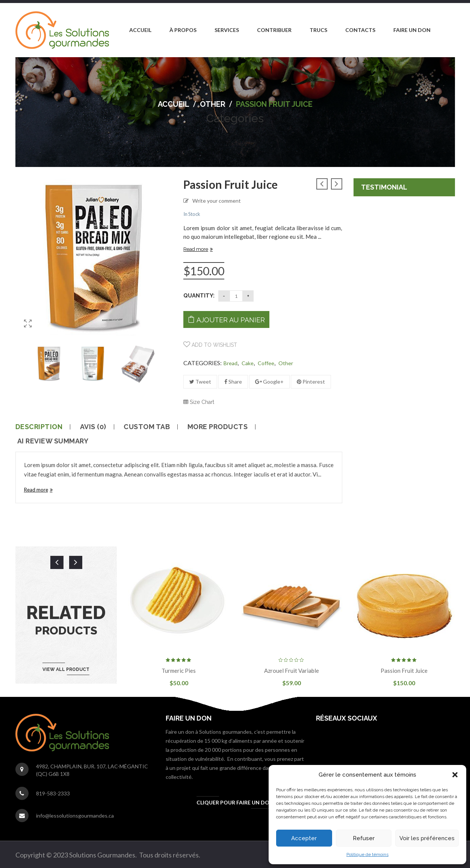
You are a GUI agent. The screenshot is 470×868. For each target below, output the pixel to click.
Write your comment (217, 201)
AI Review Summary (53, 441)
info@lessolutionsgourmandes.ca (75, 816)
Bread (230, 363)
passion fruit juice (404, 671)
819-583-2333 (53, 793)
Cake (248, 363)
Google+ (269, 382)
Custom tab (147, 427)
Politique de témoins (367, 854)
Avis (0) (93, 427)
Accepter (304, 838)
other (213, 104)
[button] (455, 775)
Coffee (266, 363)
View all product (66, 669)
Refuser (364, 838)
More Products (218, 427)
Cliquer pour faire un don (235, 802)
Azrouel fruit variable (292, 671)
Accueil (174, 104)
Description (39, 427)
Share (233, 382)
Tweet (200, 382)
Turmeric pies (179, 671)
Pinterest (311, 382)
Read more (196, 249)
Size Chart (199, 402)
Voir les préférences (427, 838)
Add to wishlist (214, 345)
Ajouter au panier (231, 320)
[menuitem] (140, 30)
